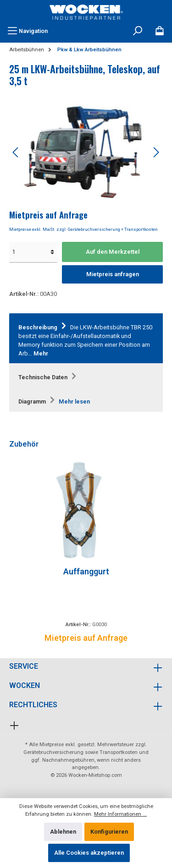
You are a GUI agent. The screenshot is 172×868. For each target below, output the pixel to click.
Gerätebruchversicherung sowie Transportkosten (80, 752)
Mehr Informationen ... (120, 814)
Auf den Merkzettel (113, 252)
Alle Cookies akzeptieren (89, 853)
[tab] (86, 339)
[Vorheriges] (16, 152)
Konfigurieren (109, 832)
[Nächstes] (156, 152)
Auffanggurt (86, 571)
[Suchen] (138, 31)
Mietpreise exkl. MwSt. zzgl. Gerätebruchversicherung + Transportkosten (83, 229)
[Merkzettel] (160, 31)
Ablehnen (63, 832)
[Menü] (28, 31)
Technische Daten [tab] (49, 377)
